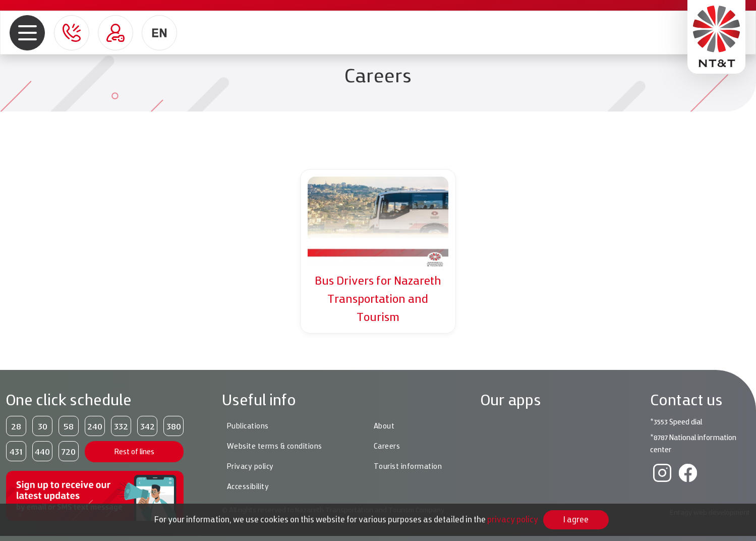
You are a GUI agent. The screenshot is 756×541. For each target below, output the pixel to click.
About (384, 426)
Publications (248, 426)
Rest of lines (134, 451)
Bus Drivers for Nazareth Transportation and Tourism (378, 299)
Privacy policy (250, 466)
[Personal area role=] (115, 33)
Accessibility (248, 486)
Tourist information (408, 466)
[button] (27, 33)
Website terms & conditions (275, 446)
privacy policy (513, 519)
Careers (387, 446)
